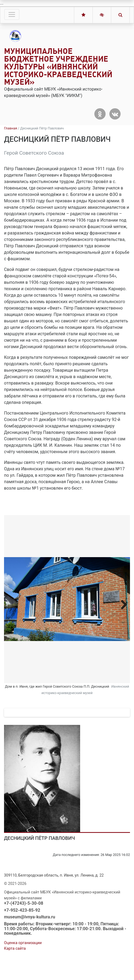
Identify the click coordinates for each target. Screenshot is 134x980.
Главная (11, 128)
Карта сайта (15, 971)
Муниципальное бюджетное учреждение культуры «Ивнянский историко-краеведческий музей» (58, 66)
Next (122, 604)
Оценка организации (23, 965)
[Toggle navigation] (12, 14)
